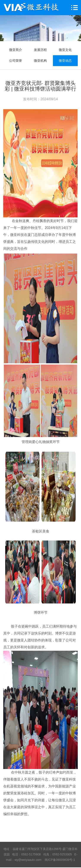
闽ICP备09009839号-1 (60, 860)
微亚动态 (65, 61)
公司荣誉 (16, 61)
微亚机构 (40, 61)
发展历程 (40, 50)
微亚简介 (16, 50)
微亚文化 (65, 50)
